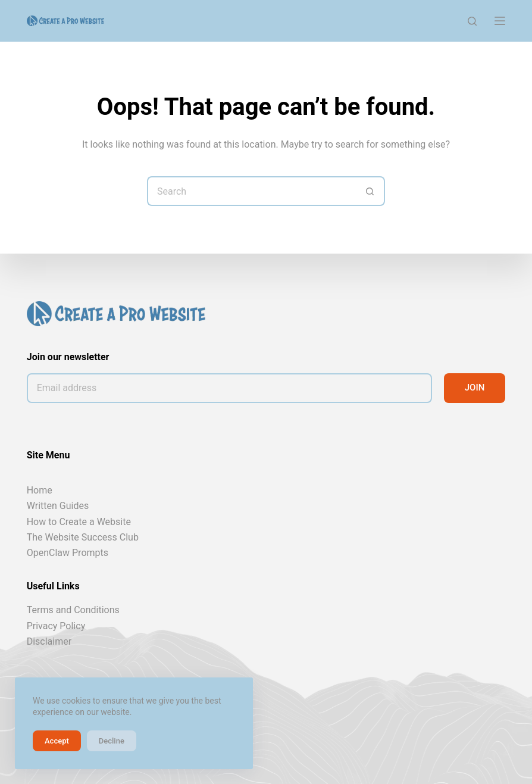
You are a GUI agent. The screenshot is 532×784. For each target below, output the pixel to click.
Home (40, 490)
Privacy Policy (56, 626)
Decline (112, 741)
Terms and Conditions (73, 610)
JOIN (475, 388)
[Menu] (500, 21)
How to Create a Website (79, 522)
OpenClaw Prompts (68, 553)
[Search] (472, 21)
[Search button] (370, 191)
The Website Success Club (83, 537)
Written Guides (58, 506)
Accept (57, 741)
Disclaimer (49, 641)
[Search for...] (251, 191)
